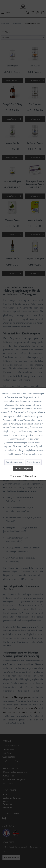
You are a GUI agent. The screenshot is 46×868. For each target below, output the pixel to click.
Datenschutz (29, 476)
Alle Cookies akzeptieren (23, 469)
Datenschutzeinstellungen (14, 462)
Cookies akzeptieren (34, 462)
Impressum (16, 476)
